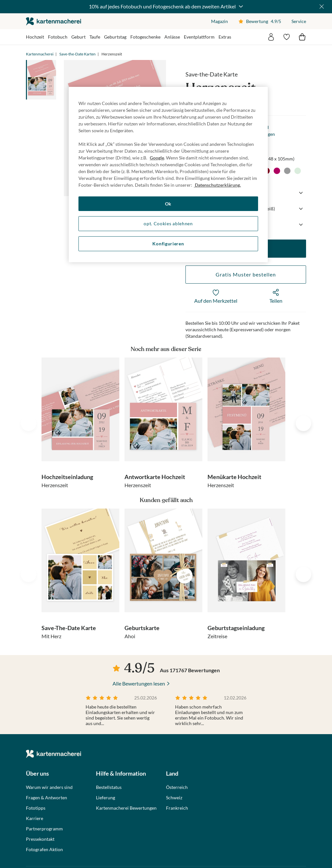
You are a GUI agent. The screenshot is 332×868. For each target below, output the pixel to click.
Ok (168, 204)
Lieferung (106, 798)
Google (157, 158)
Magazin (219, 21)
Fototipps (36, 808)
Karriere (35, 818)
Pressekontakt (40, 839)
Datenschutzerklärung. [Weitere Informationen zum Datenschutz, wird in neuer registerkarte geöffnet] (217, 185)
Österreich (177, 787)
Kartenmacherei (40, 54)
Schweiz (174, 798)
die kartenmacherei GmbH (53, 21)
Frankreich (177, 808)
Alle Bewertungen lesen (139, 683)
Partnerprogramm (44, 829)
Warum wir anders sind (49, 787)
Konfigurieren (168, 244)
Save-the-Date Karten (77, 54)
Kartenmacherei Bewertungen (126, 808)
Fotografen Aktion (44, 850)
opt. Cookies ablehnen (168, 223)
